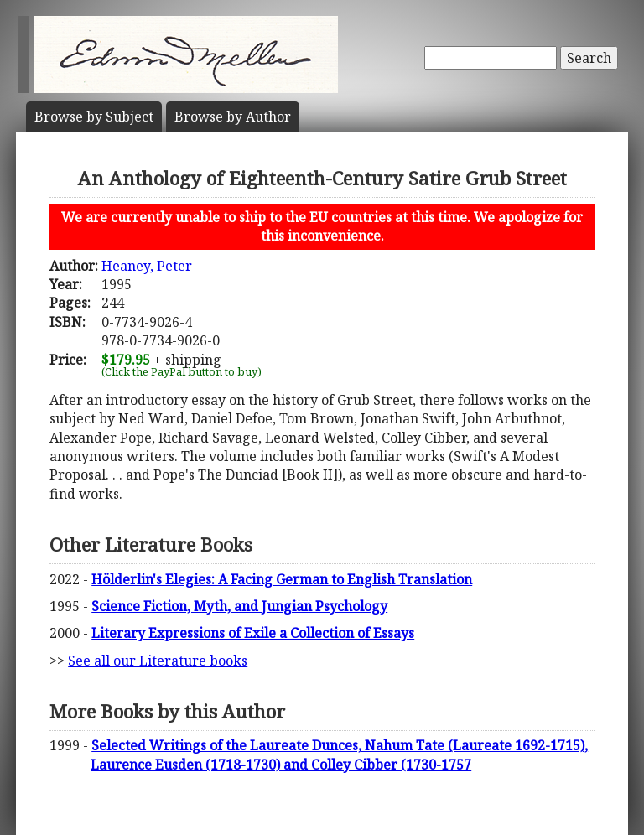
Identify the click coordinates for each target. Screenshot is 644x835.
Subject (94, 117)
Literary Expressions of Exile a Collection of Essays (253, 633)
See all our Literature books (158, 661)
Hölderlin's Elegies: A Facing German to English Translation (282, 579)
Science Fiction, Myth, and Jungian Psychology (239, 606)
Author (233, 117)
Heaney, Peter (147, 266)
